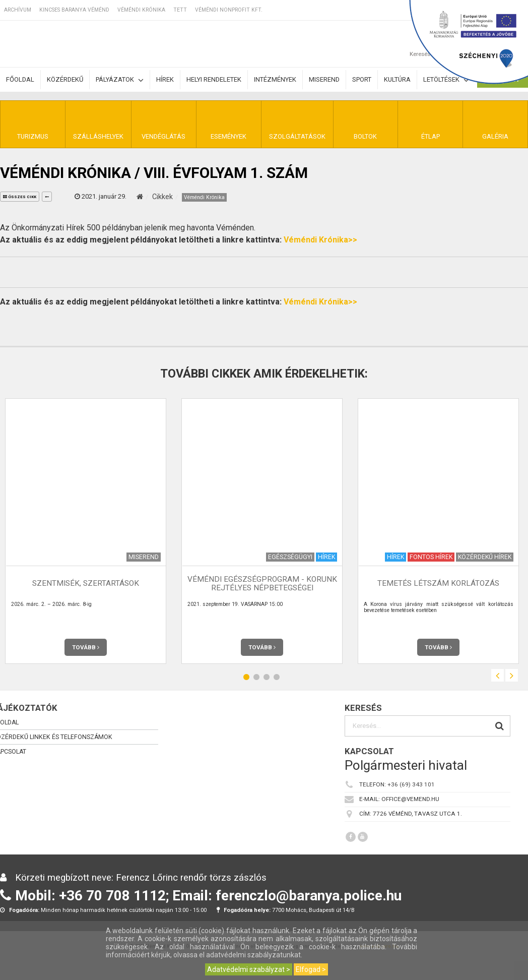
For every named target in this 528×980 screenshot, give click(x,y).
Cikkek (162, 197)
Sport (362, 79)
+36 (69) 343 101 (411, 784)
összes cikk (20, 197)
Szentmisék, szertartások (86, 583)
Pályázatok (120, 80)
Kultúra (397, 79)
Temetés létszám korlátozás (438, 583)
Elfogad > (311, 969)
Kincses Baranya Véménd (74, 10)
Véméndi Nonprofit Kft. (229, 10)
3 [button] (267, 677)
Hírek (165, 79)
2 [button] (256, 677)
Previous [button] (498, 675)
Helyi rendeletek (214, 79)
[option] (262, 531)
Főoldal (20, 79)
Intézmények (275, 79)
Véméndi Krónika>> (320, 240)
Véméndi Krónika (141, 10)
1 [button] (246, 677)
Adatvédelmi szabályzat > (249, 969)
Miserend (324, 79)
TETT (180, 10)
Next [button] (512, 675)
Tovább (86, 647)
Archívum (18, 10)
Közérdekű (65, 79)
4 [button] (277, 677)
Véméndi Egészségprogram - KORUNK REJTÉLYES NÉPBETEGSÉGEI (262, 584)
